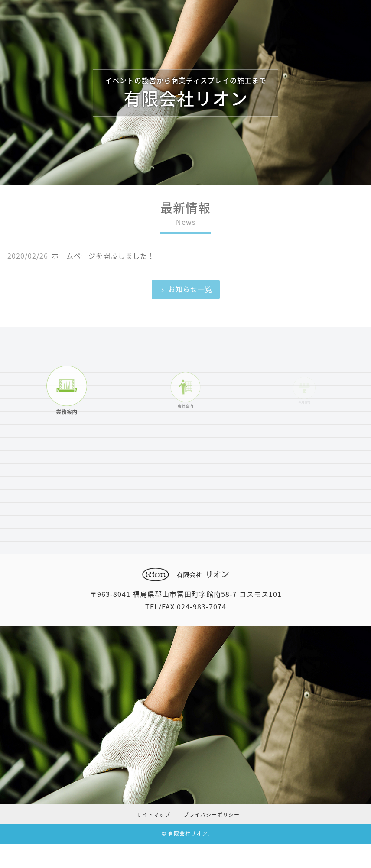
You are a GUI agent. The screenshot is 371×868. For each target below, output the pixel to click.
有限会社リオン (188, 833)
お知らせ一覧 (190, 289)
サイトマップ (153, 815)
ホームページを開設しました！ (103, 256)
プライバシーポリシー (212, 815)
